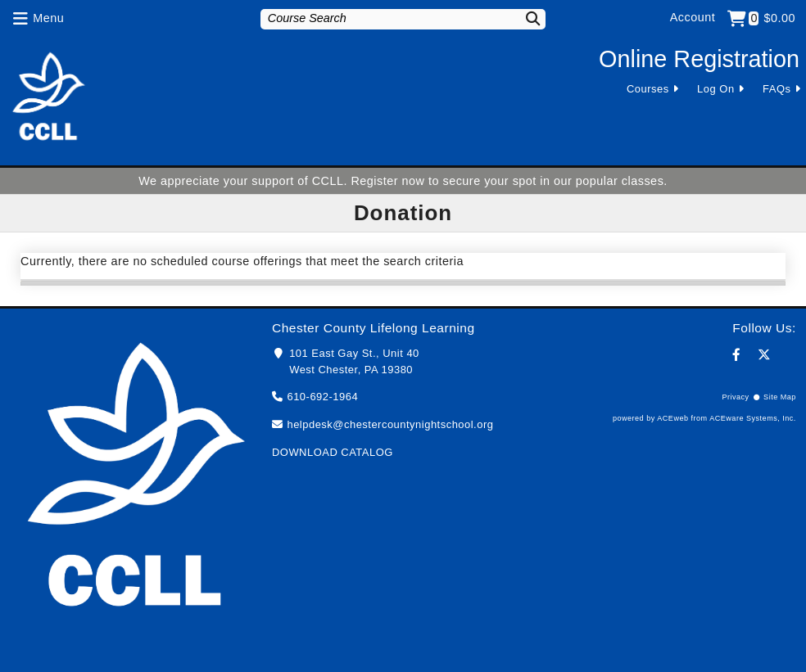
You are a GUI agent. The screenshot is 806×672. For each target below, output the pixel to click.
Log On (716, 89)
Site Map (780, 397)
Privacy (735, 397)
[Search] (525, 18)
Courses (648, 89)
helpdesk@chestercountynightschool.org (390, 424)
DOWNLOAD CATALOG (333, 452)
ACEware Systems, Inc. (753, 418)
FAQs (777, 89)
